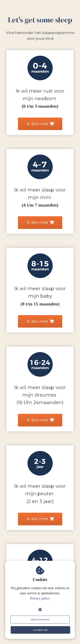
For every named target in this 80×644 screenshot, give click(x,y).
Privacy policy (40, 598)
